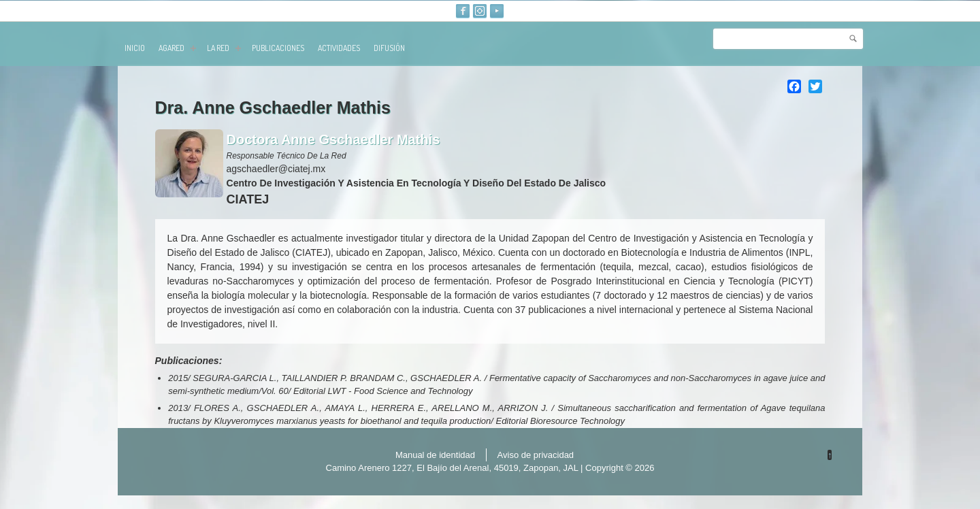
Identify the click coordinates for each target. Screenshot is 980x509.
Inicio (135, 48)
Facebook (463, 11)
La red (224, 48)
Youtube (497, 11)
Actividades (339, 48)
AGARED (177, 48)
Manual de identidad (435, 455)
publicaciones (278, 48)
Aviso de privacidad (536, 455)
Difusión (389, 48)
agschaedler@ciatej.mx (276, 169)
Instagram (480, 11)
